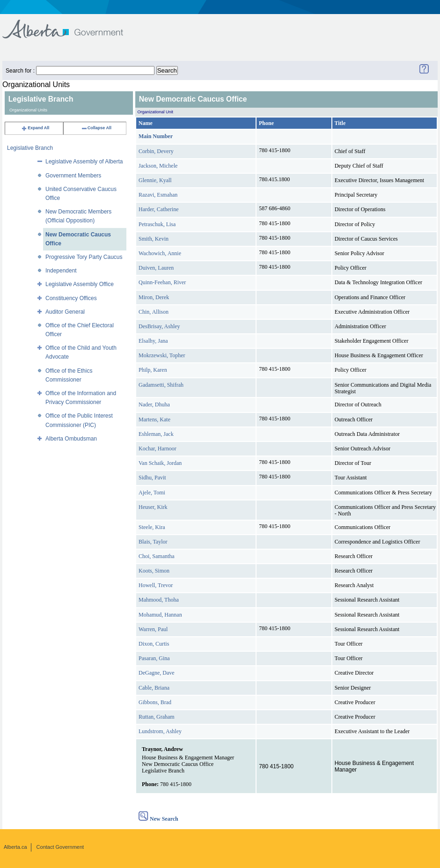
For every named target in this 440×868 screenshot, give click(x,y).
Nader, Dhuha (154, 405)
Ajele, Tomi (152, 493)
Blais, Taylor (153, 542)
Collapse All (96, 128)
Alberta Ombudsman (71, 439)
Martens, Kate (154, 419)
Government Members (73, 176)
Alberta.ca (15, 847)
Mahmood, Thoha (159, 600)
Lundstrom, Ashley (160, 731)
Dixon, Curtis (154, 644)
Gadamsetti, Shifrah (161, 385)
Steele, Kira (152, 527)
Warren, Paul (153, 629)
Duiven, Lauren (156, 268)
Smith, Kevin (154, 239)
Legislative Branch (30, 148)
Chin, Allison (154, 312)
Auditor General (65, 312)
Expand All (35, 128)
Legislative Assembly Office (80, 284)
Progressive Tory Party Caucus (84, 257)
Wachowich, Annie (160, 253)
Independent (61, 271)
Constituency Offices (71, 298)
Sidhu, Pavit (152, 478)
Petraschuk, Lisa (157, 224)
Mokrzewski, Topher (162, 355)
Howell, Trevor (156, 585)
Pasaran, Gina (154, 658)
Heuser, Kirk (153, 507)
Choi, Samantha (157, 556)
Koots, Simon (154, 571)
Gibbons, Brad (155, 702)
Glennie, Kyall (155, 180)
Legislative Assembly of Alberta (84, 162)
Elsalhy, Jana (153, 341)
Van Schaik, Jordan (160, 463)
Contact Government (60, 847)
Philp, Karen (153, 370)
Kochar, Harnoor (158, 449)
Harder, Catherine (158, 209)
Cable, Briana (154, 688)
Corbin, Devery (156, 151)
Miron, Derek (154, 297)
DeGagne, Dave (157, 673)
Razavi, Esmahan (158, 195)
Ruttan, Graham (157, 717)
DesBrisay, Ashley (159, 326)
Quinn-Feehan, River (162, 282)
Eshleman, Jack (156, 434)
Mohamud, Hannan (160, 615)
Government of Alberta (70, 25)
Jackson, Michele (158, 166)
